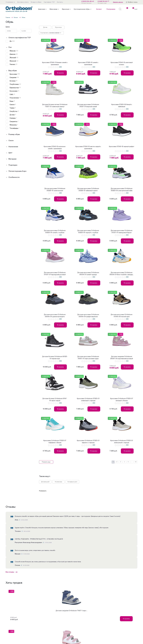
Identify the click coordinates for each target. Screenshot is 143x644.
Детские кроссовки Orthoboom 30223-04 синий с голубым (55, 232)
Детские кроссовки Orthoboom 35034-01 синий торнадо (88, 274)
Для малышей (45, 482)
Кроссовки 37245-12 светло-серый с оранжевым (88, 148)
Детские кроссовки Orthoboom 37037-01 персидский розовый (55, 274)
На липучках (58, 482)
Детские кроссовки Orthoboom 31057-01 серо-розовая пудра (88, 358)
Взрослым (65, 9)
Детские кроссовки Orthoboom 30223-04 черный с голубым (88, 232)
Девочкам (41, 9)
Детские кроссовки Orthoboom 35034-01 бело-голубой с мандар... (122, 274)
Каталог (99, 9)
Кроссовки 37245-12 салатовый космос (122, 64)
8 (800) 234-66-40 (88, 1)
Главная (8, 17)
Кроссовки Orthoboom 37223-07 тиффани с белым (55, 442)
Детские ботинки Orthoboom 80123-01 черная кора (55, 358)
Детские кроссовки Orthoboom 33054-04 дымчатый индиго (55, 316)
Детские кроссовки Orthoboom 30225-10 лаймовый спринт (88, 190)
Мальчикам (53, 9)
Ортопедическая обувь (82, 9)
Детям (45, 27)
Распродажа (111, 9)
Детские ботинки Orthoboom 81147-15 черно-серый (55, 400)
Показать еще (46, 462)
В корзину (60, 73)
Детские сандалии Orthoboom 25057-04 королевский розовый (122, 358)
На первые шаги (72, 482)
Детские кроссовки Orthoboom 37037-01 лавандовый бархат (122, 232)
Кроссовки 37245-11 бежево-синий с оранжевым (55, 64)
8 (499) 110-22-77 (103, 1)
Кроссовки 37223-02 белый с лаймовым (122, 106)
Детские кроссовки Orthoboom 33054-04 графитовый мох (88, 316)
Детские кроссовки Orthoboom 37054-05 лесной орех (122, 316)
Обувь (24, 17)
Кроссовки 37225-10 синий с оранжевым (88, 64)
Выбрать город (133, 2)
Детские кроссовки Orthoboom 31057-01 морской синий (88, 106)
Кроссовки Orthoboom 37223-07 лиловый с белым (122, 400)
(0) (60, 67)
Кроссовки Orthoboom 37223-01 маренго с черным (88, 442)
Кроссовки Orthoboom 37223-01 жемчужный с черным (122, 442)
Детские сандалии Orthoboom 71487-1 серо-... (72, 611)
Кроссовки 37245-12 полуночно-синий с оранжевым (55, 148)
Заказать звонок (118, 2)
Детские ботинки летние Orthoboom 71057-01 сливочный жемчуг (55, 106)
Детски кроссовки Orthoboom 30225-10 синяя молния (55, 190)
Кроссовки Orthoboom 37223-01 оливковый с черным (88, 400)
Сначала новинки (54, 33)
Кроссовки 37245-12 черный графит (122, 147)
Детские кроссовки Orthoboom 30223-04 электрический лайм (122, 190)
